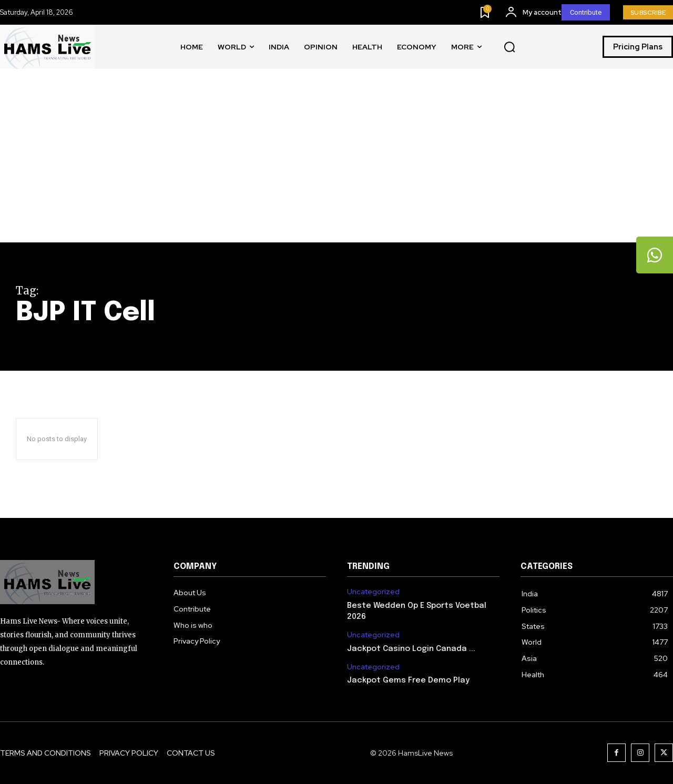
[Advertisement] (336, 164)
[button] (509, 47)
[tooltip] (655, 255)
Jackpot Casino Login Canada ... (411, 649)
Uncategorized (373, 592)
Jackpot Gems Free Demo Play (408, 680)
